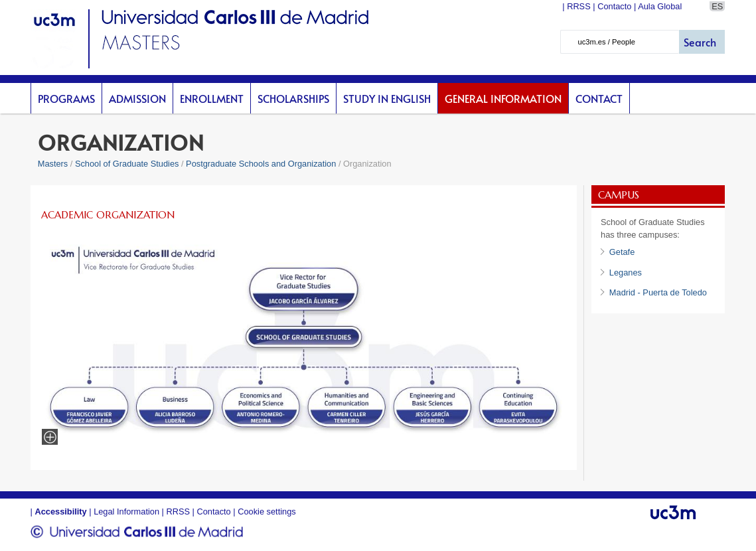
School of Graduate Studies (127, 164)
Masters (53, 164)
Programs (66, 98)
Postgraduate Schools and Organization (261, 164)
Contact (599, 98)
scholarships (293, 98)
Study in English (387, 98)
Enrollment (212, 98)
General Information (503, 98)
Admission (137, 98)
